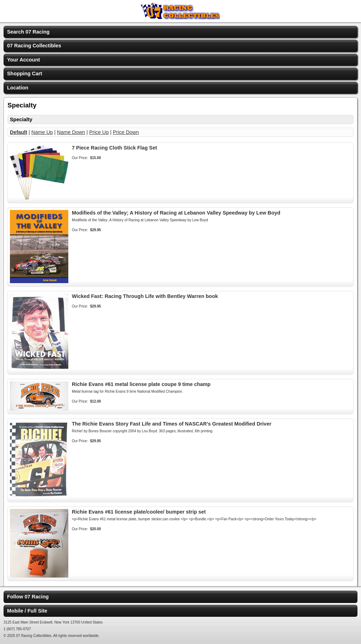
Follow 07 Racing (28, 597)
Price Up (99, 132)
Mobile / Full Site (27, 611)
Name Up (42, 132)
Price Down (126, 132)
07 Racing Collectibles (34, 46)
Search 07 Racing (28, 32)
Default (19, 132)
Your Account (24, 60)
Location (18, 88)
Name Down (71, 132)
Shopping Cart (25, 74)
